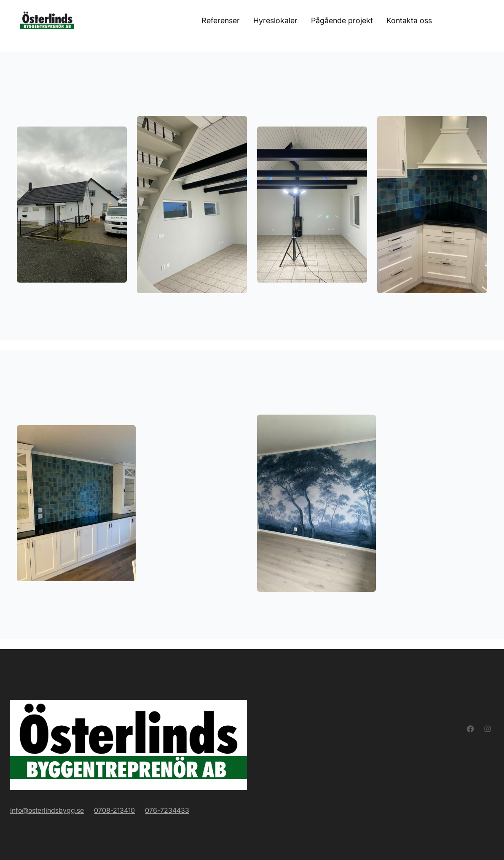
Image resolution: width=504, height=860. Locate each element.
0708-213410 (114, 810)
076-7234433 (167, 810)
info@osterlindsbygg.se (47, 810)
